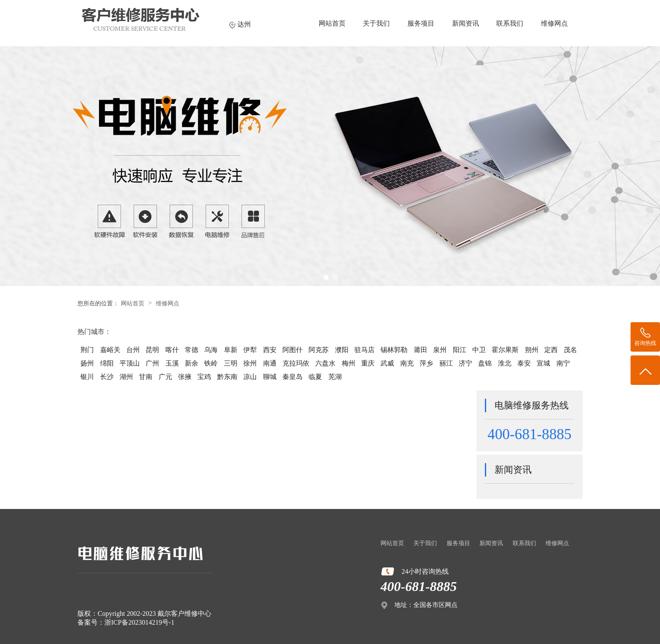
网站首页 (332, 23)
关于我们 (376, 23)
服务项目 (421, 23)
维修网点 (554, 23)
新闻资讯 (466, 23)
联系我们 (510, 23)
